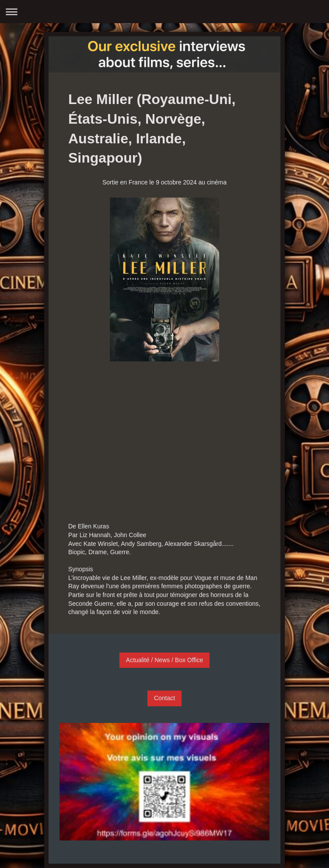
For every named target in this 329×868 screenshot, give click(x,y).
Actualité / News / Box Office (164, 660)
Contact (164, 698)
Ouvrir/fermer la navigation (164, 12)
